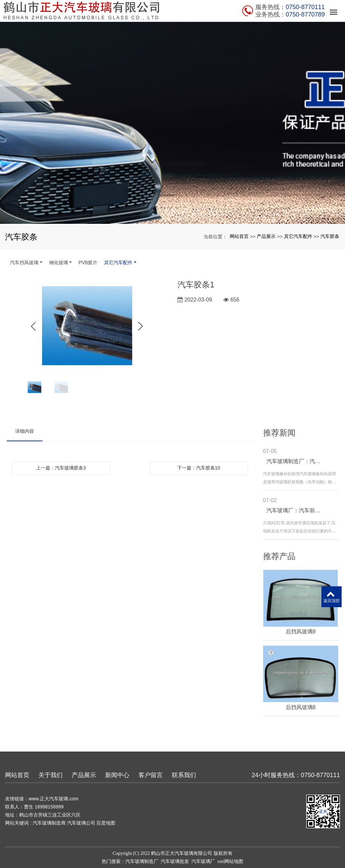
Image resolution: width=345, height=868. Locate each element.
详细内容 (25, 431)
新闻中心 (117, 775)
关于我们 (51, 775)
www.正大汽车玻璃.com (54, 799)
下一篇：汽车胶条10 (199, 468)
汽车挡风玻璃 (24, 263)
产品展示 (266, 236)
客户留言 (151, 775)
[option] (87, 326)
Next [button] (140, 326)
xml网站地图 (230, 861)
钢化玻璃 (59, 263)
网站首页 (239, 236)
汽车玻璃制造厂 (142, 861)
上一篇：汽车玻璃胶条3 (61, 468)
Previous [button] (34, 326)
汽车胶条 (330, 236)
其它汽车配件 (298, 236)
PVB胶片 (88, 263)
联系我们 (184, 775)
